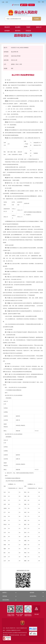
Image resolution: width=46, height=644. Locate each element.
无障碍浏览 (17, 5)
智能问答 (31, 5)
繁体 (43, 2)
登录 (7, 2)
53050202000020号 (22, 633)
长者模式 (25, 5)
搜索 (37, 19)
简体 (39, 2)
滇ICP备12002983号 (8, 633)
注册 (3, 2)
